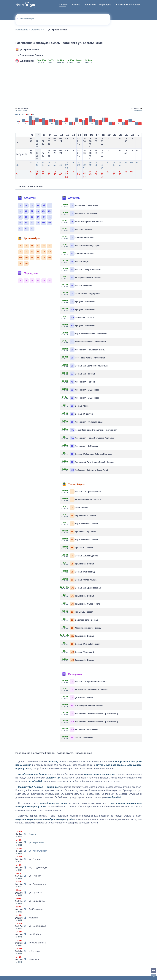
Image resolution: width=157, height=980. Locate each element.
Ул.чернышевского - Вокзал (81, 278)
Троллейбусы (29, 239)
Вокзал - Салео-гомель (79, 580)
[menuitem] (64, 5)
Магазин (27, 918)
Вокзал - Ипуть (75, 262)
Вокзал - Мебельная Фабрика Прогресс (87, 454)
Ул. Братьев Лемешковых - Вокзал (85, 690)
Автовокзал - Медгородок (80, 390)
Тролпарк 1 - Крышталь (79, 532)
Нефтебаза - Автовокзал (80, 214)
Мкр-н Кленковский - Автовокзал (84, 342)
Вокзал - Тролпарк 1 (78, 652)
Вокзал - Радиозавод (78, 572)
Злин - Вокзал (75, 508)
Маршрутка (105, 5)
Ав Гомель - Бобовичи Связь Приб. (85, 470)
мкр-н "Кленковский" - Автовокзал (85, 334)
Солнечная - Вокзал (78, 318)
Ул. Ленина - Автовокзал (80, 730)
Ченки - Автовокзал (77, 738)
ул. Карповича (30, 842)
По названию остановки (127, 5)
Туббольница (29, 909)
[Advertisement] (79, 86)
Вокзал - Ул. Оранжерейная (81, 492)
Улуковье (27, 959)
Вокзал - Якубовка (77, 286)
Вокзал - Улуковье (77, 230)
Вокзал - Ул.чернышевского (81, 270)
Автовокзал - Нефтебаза (80, 206)
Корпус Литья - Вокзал (79, 516)
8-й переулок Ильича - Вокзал (82, 706)
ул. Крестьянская (30, 50)
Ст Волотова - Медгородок (81, 294)
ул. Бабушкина (30, 901)
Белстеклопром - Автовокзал (82, 222)
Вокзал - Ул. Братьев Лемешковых (85, 366)
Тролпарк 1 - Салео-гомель (81, 604)
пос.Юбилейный (31, 943)
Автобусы (27, 198)
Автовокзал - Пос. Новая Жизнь (83, 350)
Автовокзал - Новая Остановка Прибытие (88, 438)
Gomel (20, 5)
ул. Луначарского (31, 884)
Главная (64, 5)
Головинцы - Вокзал (31, 55)
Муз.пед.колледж (31, 868)
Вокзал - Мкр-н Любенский (81, 644)
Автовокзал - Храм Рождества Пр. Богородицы (90, 714)
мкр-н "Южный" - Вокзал (80, 524)
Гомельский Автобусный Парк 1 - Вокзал (88, 462)
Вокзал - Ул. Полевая (78, 374)
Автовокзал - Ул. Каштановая (82, 422)
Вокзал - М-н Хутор (77, 414)
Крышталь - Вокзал (77, 548)
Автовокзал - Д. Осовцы (80, 446)
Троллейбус (90, 5)
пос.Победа (28, 934)
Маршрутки (28, 273)
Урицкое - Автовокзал (79, 302)
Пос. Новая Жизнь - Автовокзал (83, 358)
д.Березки (28, 951)
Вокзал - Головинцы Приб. (81, 246)
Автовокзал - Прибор (78, 382)
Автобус (76, 5)
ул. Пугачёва (29, 893)
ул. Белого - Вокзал (77, 698)
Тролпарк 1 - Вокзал (78, 596)
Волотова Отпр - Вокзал (80, 620)
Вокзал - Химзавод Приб (80, 556)
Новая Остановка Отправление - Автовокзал (89, 430)
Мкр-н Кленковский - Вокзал (82, 628)
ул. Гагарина (29, 859)
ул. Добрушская (31, 926)
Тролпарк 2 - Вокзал (78, 564)
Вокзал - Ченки (75, 406)
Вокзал (26, 834)
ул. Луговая (28, 876)
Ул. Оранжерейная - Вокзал (81, 500)
